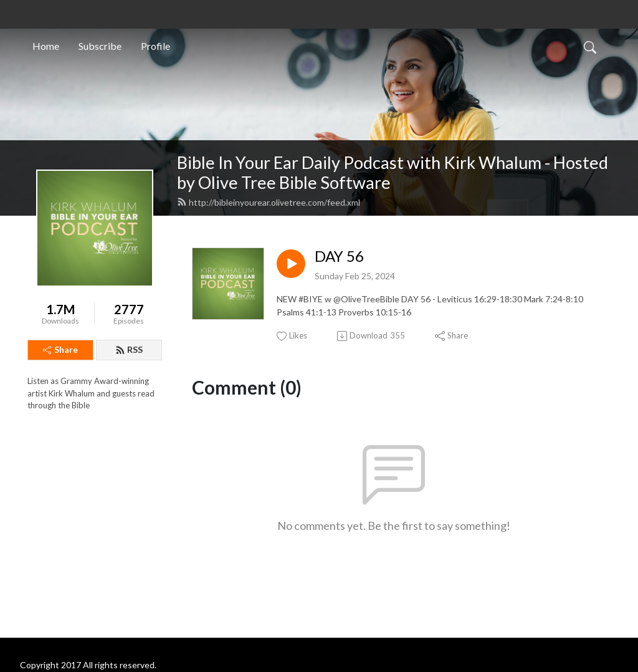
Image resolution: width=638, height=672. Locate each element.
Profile (155, 46)
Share (60, 349)
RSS (129, 349)
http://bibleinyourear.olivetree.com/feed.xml (269, 202)
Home (46, 46)
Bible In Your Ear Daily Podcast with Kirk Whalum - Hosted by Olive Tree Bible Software (393, 173)
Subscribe (100, 46)
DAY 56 (339, 256)
